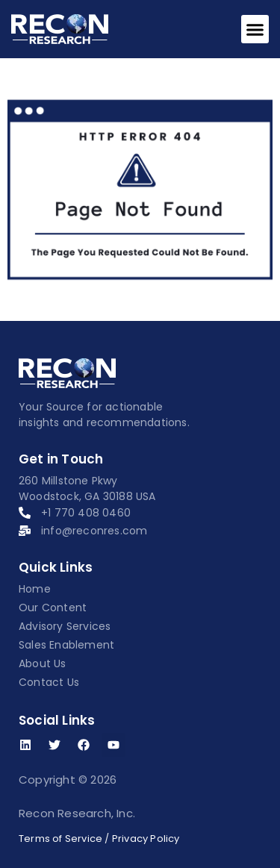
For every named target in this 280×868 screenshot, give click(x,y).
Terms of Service (60, 839)
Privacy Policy (146, 839)
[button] (255, 29)
